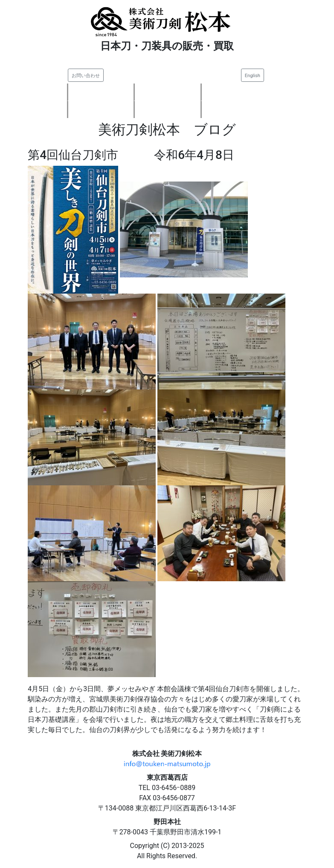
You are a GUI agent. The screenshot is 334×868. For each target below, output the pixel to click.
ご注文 (168, 109)
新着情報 (101, 92)
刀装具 (235, 92)
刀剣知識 (235, 109)
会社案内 (101, 109)
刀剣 (168, 92)
